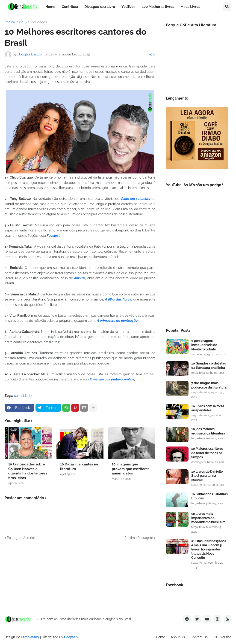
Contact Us (199, 637)
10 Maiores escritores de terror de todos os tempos (207, 453)
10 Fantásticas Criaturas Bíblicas (209, 496)
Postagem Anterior (21, 538)
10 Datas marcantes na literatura (79, 467)
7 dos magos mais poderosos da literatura (209, 385)
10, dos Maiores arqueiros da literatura (208, 431)
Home (161, 637)
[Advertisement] (197, 286)
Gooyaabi (71, 637)
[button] (227, 7)
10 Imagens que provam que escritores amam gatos (131, 469)
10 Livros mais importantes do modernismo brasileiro (208, 518)
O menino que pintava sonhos (112, 379)
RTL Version (222, 637)
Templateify (30, 637)
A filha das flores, (118, 299)
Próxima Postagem (139, 538)
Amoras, (80, 278)
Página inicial (15, 22)
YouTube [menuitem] (128, 7)
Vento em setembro (136, 199)
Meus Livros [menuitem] (190, 7)
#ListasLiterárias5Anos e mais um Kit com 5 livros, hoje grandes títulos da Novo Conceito (209, 549)
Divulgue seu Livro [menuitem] (100, 7)
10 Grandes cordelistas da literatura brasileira (209, 365)
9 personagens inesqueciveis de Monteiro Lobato (204, 345)
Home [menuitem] (50, 7)
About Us (178, 637)
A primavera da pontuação (117, 321)
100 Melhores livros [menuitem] (158, 7)
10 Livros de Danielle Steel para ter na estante (207, 476)
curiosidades (37, 22)
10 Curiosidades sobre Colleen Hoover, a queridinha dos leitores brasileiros (28, 471)
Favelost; (54, 236)
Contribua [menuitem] (70, 7)
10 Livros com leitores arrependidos (208, 408)
